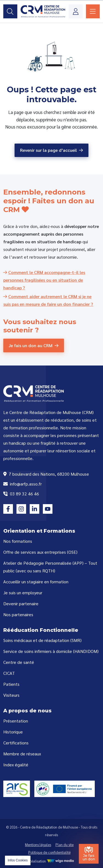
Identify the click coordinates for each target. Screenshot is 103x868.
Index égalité (16, 765)
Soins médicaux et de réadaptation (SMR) (42, 640)
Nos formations (18, 541)
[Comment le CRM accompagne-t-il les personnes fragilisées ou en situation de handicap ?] (44, 280)
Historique (13, 732)
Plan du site (65, 845)
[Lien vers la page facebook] (8, 509)
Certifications (16, 743)
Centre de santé (19, 662)
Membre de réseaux (22, 754)
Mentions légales (38, 845)
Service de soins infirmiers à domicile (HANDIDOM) (51, 651)
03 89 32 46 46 (21, 494)
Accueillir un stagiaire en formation (36, 582)
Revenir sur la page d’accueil (48, 150)
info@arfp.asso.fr (23, 484)
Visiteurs (11, 695)
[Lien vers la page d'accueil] (43, 11)
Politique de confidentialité (49, 852)
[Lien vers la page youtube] (48, 509)
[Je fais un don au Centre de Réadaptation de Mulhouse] (89, 854)
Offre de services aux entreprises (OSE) (40, 552)
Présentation (16, 721)
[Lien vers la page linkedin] (34, 509)
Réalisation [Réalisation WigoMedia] (52, 861)
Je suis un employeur (23, 593)
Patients (11, 684)
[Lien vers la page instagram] (21, 509)
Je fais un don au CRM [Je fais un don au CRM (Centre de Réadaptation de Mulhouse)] (31, 345)
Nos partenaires (18, 614)
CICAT (9, 673)
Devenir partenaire (21, 603)
